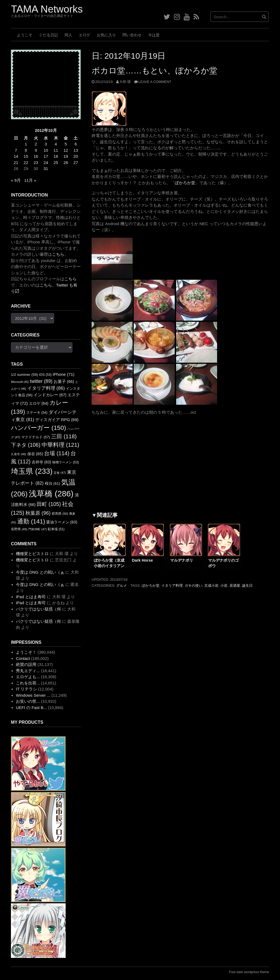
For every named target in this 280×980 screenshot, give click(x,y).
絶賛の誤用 (26, 664)
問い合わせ (132, 35)
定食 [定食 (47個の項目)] (60, 473)
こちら (58, 254)
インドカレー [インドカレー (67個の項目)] (50, 395)
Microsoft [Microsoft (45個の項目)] (20, 382)
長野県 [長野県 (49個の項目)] (19, 529)
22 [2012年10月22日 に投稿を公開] (26, 163)
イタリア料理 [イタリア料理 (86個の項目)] (46, 388)
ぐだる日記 (48, 35)
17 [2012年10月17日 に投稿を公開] (46, 156)
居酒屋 (235, 586)
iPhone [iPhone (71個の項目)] (64, 374)
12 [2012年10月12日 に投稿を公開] (66, 150)
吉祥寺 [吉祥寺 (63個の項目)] (41, 462)
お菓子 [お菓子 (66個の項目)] (64, 382)
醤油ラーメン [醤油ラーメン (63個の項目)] (62, 522)
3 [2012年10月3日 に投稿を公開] (46, 144)
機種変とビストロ (32, 554)
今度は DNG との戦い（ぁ (40, 572)
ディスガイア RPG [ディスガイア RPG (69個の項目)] (57, 420)
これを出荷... (28, 683)
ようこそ (25, 35)
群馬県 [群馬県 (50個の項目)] (60, 514)
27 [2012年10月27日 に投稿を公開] (76, 163)
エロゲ (84, 35)
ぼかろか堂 (185, 183)
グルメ (122, 586)
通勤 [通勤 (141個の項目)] (31, 521)
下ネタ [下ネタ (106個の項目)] (26, 445)
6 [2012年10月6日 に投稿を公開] (76, 144)
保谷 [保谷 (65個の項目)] (35, 454)
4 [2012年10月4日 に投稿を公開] (56, 144)
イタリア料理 (172, 586)
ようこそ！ (26, 652)
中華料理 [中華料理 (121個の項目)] (60, 445)
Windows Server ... (33, 695)
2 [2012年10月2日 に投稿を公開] (36, 144)
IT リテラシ (26, 689)
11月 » (30, 180)
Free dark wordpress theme (249, 972)
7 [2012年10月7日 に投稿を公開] (16, 150)
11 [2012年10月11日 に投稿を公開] (56, 150)
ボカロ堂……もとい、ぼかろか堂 (154, 71)
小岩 (224, 586)
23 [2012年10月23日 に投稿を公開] (36, 163)
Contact (23, 658)
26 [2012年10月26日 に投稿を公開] (66, 163)
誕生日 (247, 586)
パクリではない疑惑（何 (38, 609)
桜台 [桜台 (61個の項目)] (52, 483)
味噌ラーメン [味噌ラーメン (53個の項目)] (65, 462)
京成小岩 (211, 586)
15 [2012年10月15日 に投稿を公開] (26, 156)
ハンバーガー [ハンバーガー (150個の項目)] (39, 428)
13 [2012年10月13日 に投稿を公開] (76, 150)
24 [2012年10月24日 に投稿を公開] (46, 163)
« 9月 (16, 180)
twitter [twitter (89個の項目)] (41, 381)
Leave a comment (155, 82)
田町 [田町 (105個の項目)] (49, 504)
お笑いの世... (28, 701)
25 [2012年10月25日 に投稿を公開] (56, 163)
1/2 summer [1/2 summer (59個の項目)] (24, 375)
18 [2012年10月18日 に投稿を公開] (56, 156)
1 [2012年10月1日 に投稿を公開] (26, 144)
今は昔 (154, 35)
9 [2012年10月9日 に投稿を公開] (36, 150)
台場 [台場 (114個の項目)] (57, 453)
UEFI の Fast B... (31, 708)
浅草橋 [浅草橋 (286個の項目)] (51, 494)
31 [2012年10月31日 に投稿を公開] (46, 169)
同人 (68, 35)
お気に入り (106, 35)
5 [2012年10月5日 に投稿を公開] (66, 144)
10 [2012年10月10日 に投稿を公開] (46, 150)
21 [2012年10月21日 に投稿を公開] (16, 163)
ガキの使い (193, 586)
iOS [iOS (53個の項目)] (45, 375)
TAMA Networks (47, 9)
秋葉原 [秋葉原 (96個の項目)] (38, 513)
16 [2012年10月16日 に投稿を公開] (36, 156)
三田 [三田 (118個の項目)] (64, 436)
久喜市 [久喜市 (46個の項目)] (18, 454)
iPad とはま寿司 (31, 597)
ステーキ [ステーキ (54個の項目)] (37, 413)
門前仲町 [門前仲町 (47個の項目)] (38, 529)
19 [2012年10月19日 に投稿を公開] (66, 156)
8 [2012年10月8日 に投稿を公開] (26, 150)
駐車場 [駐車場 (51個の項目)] (56, 529)
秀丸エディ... (28, 671)
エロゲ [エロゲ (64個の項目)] (39, 403)
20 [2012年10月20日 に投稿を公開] (76, 156)
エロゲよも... (28, 677)
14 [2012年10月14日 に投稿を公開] (16, 156)
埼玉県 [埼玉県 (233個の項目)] (32, 471)
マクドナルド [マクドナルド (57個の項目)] (36, 437)
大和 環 (125, 82)
